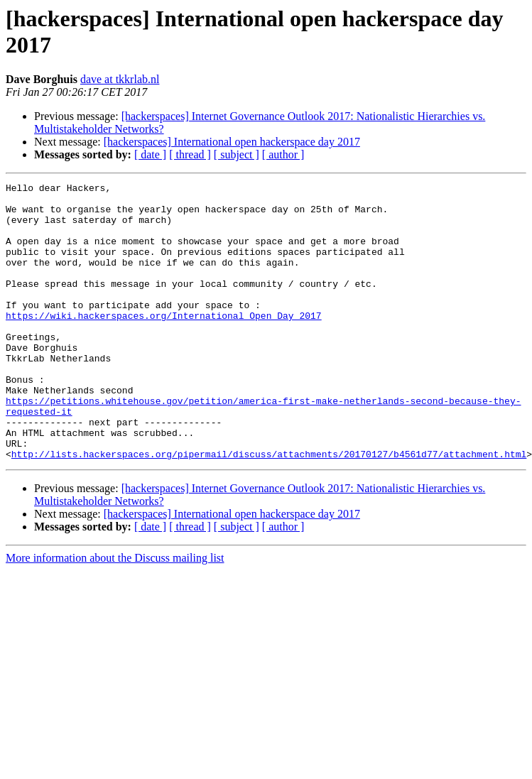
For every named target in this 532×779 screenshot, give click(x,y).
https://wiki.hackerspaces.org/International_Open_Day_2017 (164, 343)
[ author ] (283, 154)
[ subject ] (237, 154)
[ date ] (150, 154)
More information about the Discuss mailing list (115, 613)
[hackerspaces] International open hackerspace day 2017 (232, 142)
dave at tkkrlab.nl (120, 79)
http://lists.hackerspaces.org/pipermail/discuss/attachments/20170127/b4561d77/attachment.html (269, 509)
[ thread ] (190, 154)
